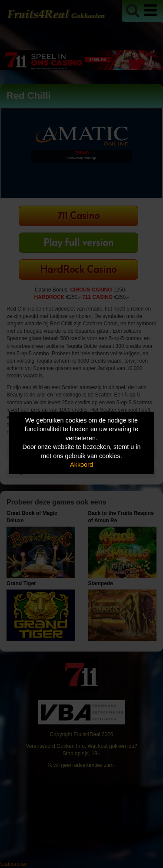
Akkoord (81, 465)
